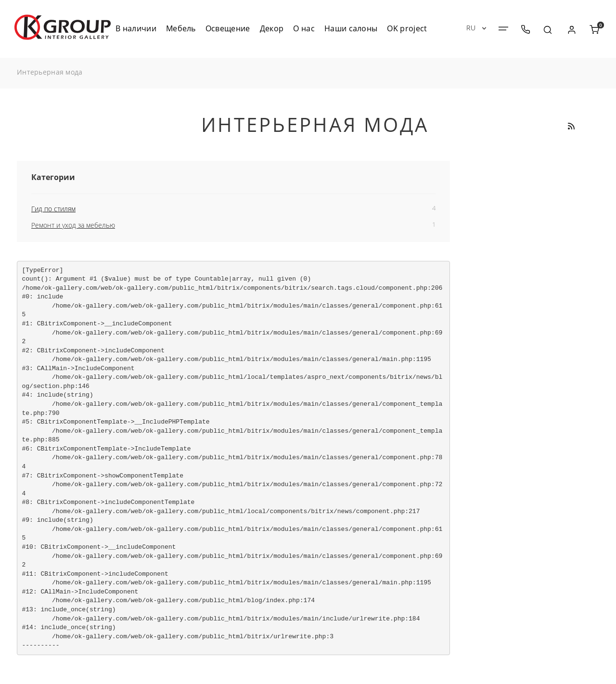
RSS (571, 126)
